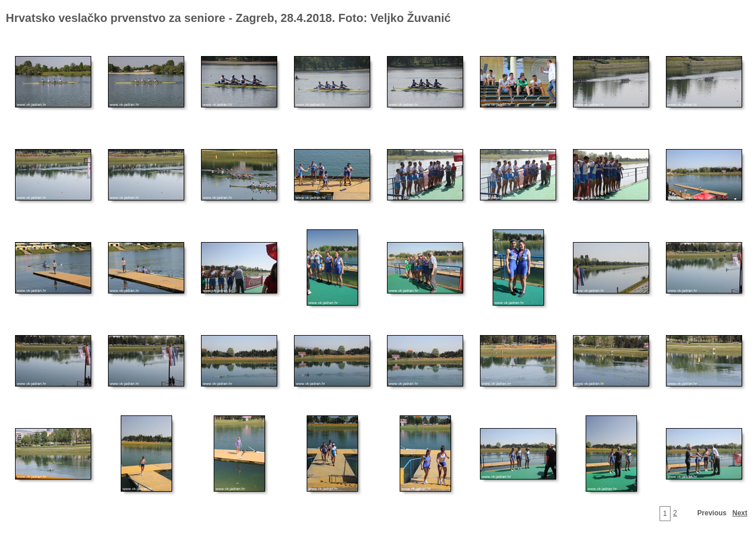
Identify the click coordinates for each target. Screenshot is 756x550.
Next (740, 513)
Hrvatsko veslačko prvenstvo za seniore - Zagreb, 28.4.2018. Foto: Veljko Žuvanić (228, 18)
